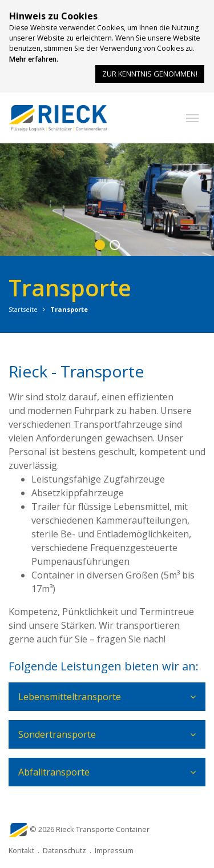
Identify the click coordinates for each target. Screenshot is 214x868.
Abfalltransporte (54, 772)
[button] (192, 118)
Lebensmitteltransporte (70, 697)
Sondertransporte (57, 734)
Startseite (23, 309)
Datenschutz (64, 850)
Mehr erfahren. (34, 59)
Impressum (114, 850)
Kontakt (21, 850)
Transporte (69, 309)
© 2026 (90, 829)
